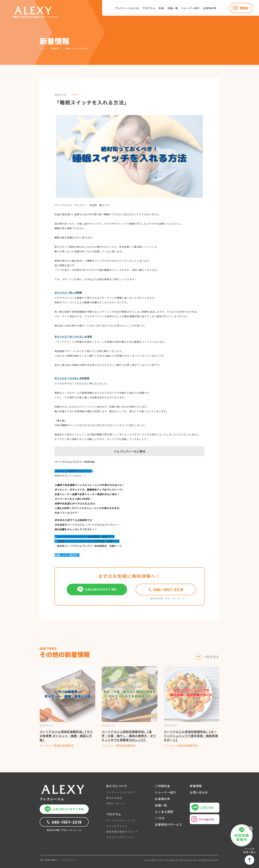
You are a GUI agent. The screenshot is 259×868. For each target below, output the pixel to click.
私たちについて (117, 786)
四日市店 (89, 462)
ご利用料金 (163, 786)
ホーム (43, 48)
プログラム (149, 8)
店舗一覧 (173, 8)
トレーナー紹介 (191, 8)
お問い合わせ (199, 792)
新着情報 (55, 48)
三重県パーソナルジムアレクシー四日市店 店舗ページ (88, 541)
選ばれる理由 (114, 798)
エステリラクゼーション (121, 837)
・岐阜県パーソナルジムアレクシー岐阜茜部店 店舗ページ (88, 546)
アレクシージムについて (121, 792)
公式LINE (203, 808)
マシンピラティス (117, 826)
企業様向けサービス (169, 824)
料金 (161, 8)
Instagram (203, 819)
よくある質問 (164, 812)
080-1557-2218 (166, 589)
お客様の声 (210, 8)
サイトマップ (68, 860)
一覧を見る (211, 657)
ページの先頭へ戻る (249, 856)
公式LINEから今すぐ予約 (97, 589)
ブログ (75, 95)
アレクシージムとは (127, 8)
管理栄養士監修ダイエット (122, 832)
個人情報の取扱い (50, 860)
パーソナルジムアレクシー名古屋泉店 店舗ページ (86, 537)
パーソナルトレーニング (121, 820)
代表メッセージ (115, 803)
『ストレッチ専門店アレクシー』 (73, 471)
